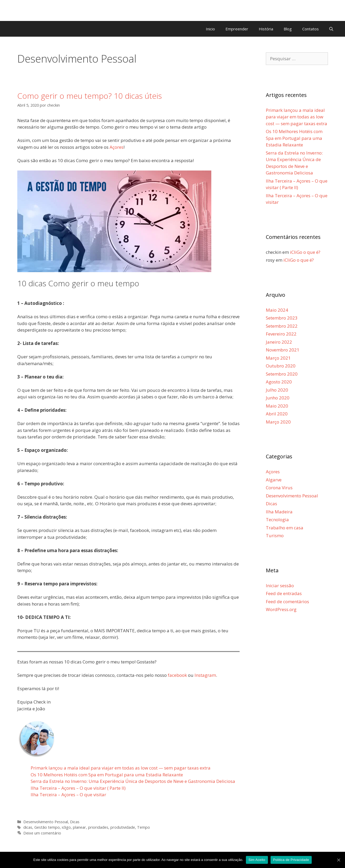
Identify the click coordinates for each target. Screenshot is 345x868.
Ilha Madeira (279, 512)
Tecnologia (277, 520)
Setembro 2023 (282, 318)
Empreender (237, 29)
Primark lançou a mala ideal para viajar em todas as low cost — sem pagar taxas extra (121, 768)
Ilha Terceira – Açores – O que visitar (68, 795)
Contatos (311, 29)
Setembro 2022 (282, 326)
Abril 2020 (277, 414)
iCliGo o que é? (305, 252)
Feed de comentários (287, 601)
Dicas (75, 822)
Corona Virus (279, 488)
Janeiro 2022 (279, 342)
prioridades (98, 827)
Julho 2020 (277, 390)
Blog (288, 29)
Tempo (144, 827)
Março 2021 (278, 358)
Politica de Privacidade (291, 860)
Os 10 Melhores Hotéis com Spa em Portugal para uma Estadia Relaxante (107, 775)
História (266, 29)
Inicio (210, 29)
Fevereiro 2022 (281, 334)
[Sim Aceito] (338, 860)
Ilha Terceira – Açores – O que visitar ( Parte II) (78, 788)
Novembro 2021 (283, 350)
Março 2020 (278, 422)
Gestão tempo (47, 827)
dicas (28, 827)
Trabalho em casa (285, 528)
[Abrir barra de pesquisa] (331, 29)
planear (79, 827)
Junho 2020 (278, 398)
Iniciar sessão (280, 586)
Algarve (274, 480)
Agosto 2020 (279, 382)
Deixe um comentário (42, 833)
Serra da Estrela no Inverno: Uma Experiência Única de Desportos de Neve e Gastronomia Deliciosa (133, 781)
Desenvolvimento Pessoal (46, 822)
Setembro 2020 (282, 374)
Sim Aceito (257, 860)
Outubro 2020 (281, 366)
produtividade (123, 827)
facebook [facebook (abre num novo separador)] (177, 675)
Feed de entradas (284, 593)
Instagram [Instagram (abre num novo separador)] (205, 675)
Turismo (275, 535)
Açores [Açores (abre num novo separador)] (117, 147)
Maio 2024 (277, 310)
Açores (273, 472)
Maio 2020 (277, 406)
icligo (66, 827)
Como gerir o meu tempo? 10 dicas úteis (90, 96)
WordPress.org (281, 609)
